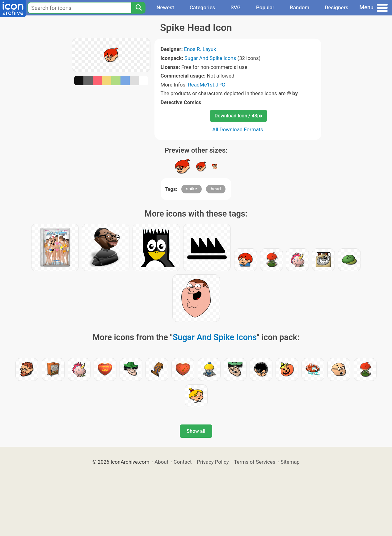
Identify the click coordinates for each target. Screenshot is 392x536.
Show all (196, 431)
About (161, 462)
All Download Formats (238, 129)
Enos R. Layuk (200, 49)
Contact (183, 462)
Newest (165, 7)
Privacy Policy (213, 462)
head (216, 189)
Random (299, 7)
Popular (265, 7)
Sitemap (290, 462)
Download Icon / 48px (238, 116)
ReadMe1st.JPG (207, 85)
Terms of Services (255, 462)
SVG (236, 7)
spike (192, 189)
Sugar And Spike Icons (210, 58)
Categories (202, 7)
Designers (336, 7)
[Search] (138, 8)
